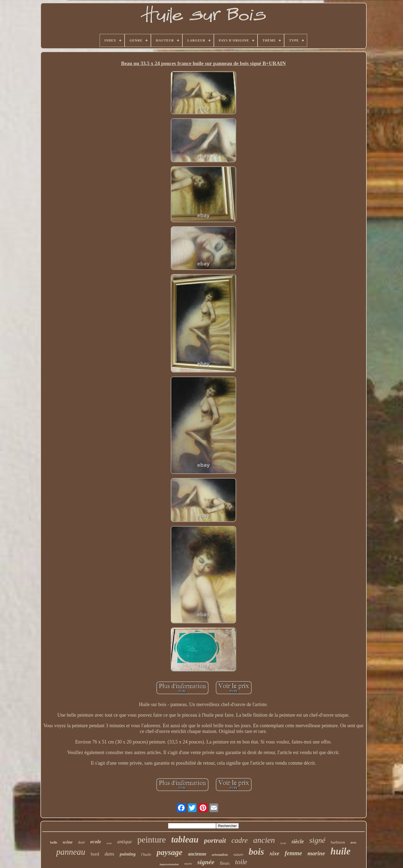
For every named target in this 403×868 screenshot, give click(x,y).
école (283, 843)
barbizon (338, 842)
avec (353, 843)
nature (238, 855)
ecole (96, 842)
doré (81, 842)
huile (341, 851)
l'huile (146, 854)
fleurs (225, 863)
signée (206, 862)
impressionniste (169, 864)
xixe (274, 853)
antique (125, 842)
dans (109, 854)
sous (109, 843)
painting (128, 854)
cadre (240, 840)
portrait (215, 840)
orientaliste (220, 855)
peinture (152, 840)
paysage (169, 852)
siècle (298, 841)
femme (293, 853)
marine (316, 853)
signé (317, 840)
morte (188, 864)
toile (241, 862)
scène (68, 842)
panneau (71, 852)
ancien (264, 840)
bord (95, 854)
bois (256, 852)
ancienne (197, 854)
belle (54, 842)
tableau (185, 840)
